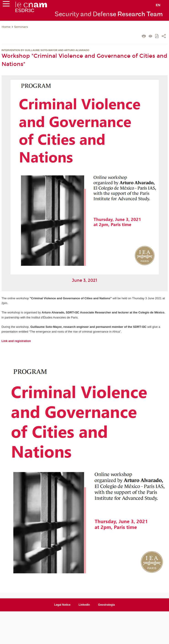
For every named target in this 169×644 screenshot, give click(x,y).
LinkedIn (84, 605)
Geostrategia (106, 605)
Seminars (21, 27)
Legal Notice (62, 605)
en (158, 5)
